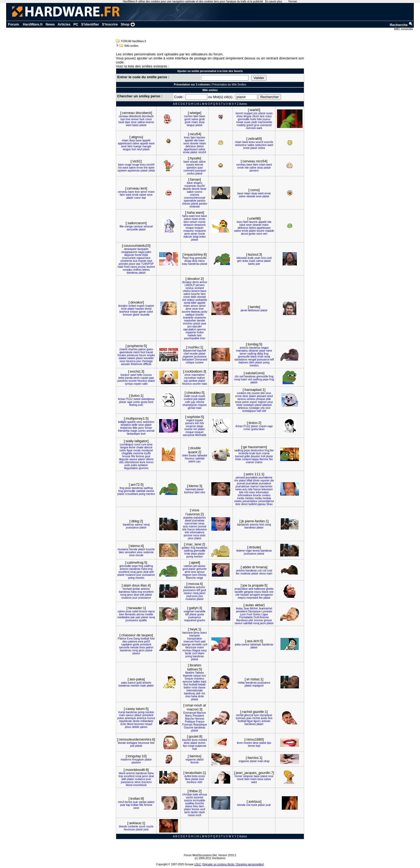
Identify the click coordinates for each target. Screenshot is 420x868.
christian (187, 794)
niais (204, 384)
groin (188, 122)
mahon (201, 378)
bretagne (132, 743)
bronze (143, 611)
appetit (147, 140)
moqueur (189, 231)
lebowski (242, 258)
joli (195, 566)
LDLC (198, 864)
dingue (247, 116)
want (129, 125)
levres (150, 462)
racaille (239, 592)
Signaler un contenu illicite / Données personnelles (233, 864)
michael (127, 589)
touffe (147, 453)
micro (201, 261)
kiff (272, 360)
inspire (140, 306)
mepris (242, 598)
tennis (256, 551)
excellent (124, 572)
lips (185, 746)
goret (188, 119)
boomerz (139, 724)
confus (191, 174)
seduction (261, 145)
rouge (128, 165)
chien (185, 456)
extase (134, 312)
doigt (196, 237)
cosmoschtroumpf (195, 198)
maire (200, 647)
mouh (194, 396)
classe (202, 687)
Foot (249, 614)
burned (239, 456)
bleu (196, 806)
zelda (152, 171)
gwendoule (126, 352)
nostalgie (248, 405)
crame (266, 453)
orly (249, 393)
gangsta (249, 592)
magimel (189, 611)
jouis (195, 596)
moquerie (200, 231)
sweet (137, 399)
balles (197, 682)
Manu (189, 716)
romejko (127, 270)
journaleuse (243, 486)
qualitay (190, 803)
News (50, 24)
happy (255, 459)
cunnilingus (127, 444)
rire (195, 429)
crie (248, 805)
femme (140, 456)
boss (142, 647)
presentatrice (266, 501)
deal (146, 572)
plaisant (261, 396)
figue (130, 450)
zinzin (256, 116)
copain (144, 378)
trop (150, 569)
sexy (139, 422)
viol (184, 300)
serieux (242, 399)
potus (120, 718)
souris (150, 826)
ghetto (270, 589)
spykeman (134, 171)
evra (140, 642)
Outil (256, 617)
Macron (201, 713)
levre (143, 462)
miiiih (187, 396)
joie (255, 113)
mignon (202, 405)
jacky (204, 312)
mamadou (242, 351)
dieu (125, 642)
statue (189, 806)
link (146, 168)
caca (196, 535)
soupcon (191, 426)
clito (122, 462)
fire (271, 459)
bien (186, 222)
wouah (194, 162)
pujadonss (200, 518)
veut (150, 261)
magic (134, 431)
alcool (244, 234)
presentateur (250, 501)
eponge (186, 644)
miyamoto (190, 186)
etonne (199, 165)
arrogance (267, 595)
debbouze (254, 310)
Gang (137, 639)
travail (149, 352)
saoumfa (124, 647)
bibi (263, 393)
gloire (136, 315)
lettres (146, 270)
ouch (198, 815)
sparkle (131, 422)
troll (263, 456)
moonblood (140, 785)
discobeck (148, 116)
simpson (188, 225)
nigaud (141, 258)
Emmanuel (190, 713)
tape (128, 122)
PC (76, 24)
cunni (137, 444)
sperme (201, 329)
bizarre (196, 291)
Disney (202, 575)
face (148, 258)
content (188, 399)
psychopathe (192, 338)
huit (134, 149)
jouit (189, 596)
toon (195, 575)
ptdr (251, 620)
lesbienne (126, 428)
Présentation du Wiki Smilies (229, 85)
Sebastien (188, 360)
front (127, 267)
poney (142, 431)
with (152, 572)
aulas (264, 718)
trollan (135, 805)
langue (191, 125)
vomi (259, 234)
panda (129, 378)
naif (259, 411)
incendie (243, 453)
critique (190, 362)
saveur (133, 459)
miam (195, 122)
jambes (193, 381)
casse (191, 815)
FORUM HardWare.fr (134, 41)
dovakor (123, 306)
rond (194, 687)
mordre (203, 740)
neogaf (252, 360)
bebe (121, 378)
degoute (129, 255)
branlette (188, 318)
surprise (199, 797)
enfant (132, 306)
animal (150, 431)
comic (137, 402)
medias (249, 498)
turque (197, 676)
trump (122, 712)
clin (237, 376)
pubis (134, 465)
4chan (121, 399)
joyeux (267, 119)
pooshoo (123, 381)
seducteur (241, 145)
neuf (139, 149)
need (270, 396)
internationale (195, 690)
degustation (131, 468)
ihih (197, 423)
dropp (188, 261)
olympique (266, 715)
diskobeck (135, 116)
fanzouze (191, 647)
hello (139, 375)
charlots (133, 349)
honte (202, 234)
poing (266, 362)
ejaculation (190, 329)
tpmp (196, 633)
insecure (189, 642)
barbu (252, 264)
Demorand (201, 360)
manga (129, 226)
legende (188, 676)
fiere (188, 779)
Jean (246, 608)
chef (186, 354)
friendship (124, 431)
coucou (147, 375)
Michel (254, 608)
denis (195, 282)
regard (190, 420)
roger (249, 551)
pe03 (147, 642)
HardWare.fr (33, 24)
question (192, 168)
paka (238, 644)
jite (272, 481)
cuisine (199, 362)
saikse (141, 122)
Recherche (401, 25)
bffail (249, 481)
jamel (244, 310)
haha (185, 216)
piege (200, 426)
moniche (138, 453)
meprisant (252, 598)
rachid (240, 715)
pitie (268, 399)
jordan (136, 589)
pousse (188, 535)
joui (190, 326)
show (239, 116)
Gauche (189, 728)
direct (244, 504)
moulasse (147, 450)
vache (189, 797)
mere (269, 351)
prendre (123, 264)
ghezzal (249, 715)
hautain (140, 309)
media (241, 498)
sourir (142, 826)
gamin (142, 312)
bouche (196, 294)
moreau (187, 650)
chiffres (137, 270)
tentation (126, 425)
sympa (129, 384)
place (132, 264)
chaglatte (127, 453)
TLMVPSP (147, 264)
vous (122, 361)
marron (255, 486)
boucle (257, 495)
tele (250, 489)
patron (142, 349)
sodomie (148, 552)
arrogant (255, 595)
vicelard (199, 288)
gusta (144, 402)
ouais (269, 113)
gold (139, 683)
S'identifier (90, 24)
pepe (262, 351)
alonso (140, 614)
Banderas (242, 620)
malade (270, 231)
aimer (144, 192)
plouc (128, 727)
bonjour (125, 375)
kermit (239, 113)
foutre (200, 332)
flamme (264, 459)
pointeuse (132, 355)
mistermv (126, 760)
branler (200, 315)
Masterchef (190, 351)
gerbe (252, 234)
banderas (132, 273)
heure (143, 355)
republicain (126, 721)
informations (245, 495)
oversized (266, 125)
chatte (140, 447)
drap (267, 761)
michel (256, 718)
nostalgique (249, 411)
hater (244, 379)
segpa (265, 348)
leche (132, 447)
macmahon (198, 375)
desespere (130, 249)
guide (136, 644)
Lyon (243, 614)
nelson (193, 222)
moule (137, 450)
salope (143, 802)
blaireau (196, 312)
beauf (149, 724)
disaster (255, 456)
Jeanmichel (265, 608)
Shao (270, 504)
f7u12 (129, 399)
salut (133, 375)
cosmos (194, 195)
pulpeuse (201, 746)
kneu (187, 137)
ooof (203, 809)
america (141, 718)
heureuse (144, 743)
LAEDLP (190, 285)
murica (151, 718)
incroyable (199, 800)
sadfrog (252, 354)
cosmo (198, 192)
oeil (242, 376)
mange (138, 146)
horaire (122, 355)
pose (129, 611)
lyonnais (241, 718)
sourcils (269, 142)
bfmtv (256, 481)
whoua (203, 794)
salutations (241, 360)
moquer (199, 228)
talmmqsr (256, 644)
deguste (124, 459)
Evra (130, 639)
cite (237, 595)
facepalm (143, 249)
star (138, 264)
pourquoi (200, 171)
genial (191, 408)
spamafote (190, 201)
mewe (240, 122)
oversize (251, 128)
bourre (261, 231)
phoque (261, 399)
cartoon (188, 566)
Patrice (122, 639)
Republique (200, 725)
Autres (243, 104)
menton (254, 365)
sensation (131, 552)
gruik (202, 119)
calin (145, 384)
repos (151, 611)
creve (187, 297)
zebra (261, 148)
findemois (137, 364)
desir (245, 396)
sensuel (148, 226)
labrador (202, 456)
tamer (243, 354)
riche (124, 309)
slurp (202, 122)
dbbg (260, 354)
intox (252, 492)
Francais (187, 725)
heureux (131, 361)
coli (260, 571)
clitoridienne (132, 462)
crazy (269, 116)
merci (136, 352)
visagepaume (129, 252)
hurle (253, 119)
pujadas (188, 518)
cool (269, 258)
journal (241, 483)
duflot (188, 776)
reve (271, 776)
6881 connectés (404, 29)
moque (190, 228)
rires (188, 696)
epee (151, 168)
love (128, 119)
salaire (122, 358)
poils (127, 465)
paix (151, 378)
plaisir (143, 125)
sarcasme (189, 435)
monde (142, 261)
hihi (202, 423)
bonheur (124, 312)
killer (194, 303)
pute (123, 805)
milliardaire (147, 721)
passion (136, 762)
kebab (202, 685)
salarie (131, 358)
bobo (195, 776)
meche (200, 402)
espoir (253, 402)
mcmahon (190, 378)
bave (121, 122)
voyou (258, 592)
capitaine (127, 644)
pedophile (201, 300)
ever (140, 405)
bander (201, 321)
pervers (254, 171)
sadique (190, 315)
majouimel (190, 620)
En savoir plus (274, 1)
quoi (200, 168)
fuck (142, 119)
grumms (144, 468)
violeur (191, 300)
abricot (148, 447)
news (238, 489)
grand (250, 125)
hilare (201, 653)
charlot (123, 349)
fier (272, 450)
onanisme (200, 318)
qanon (144, 727)
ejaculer (197, 326)
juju (186, 381)
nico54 (202, 152)
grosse (268, 620)
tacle (187, 812)
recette (194, 354)
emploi (151, 355)
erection (188, 324)
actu (245, 489)
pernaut (240, 478)
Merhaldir (201, 435)
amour (135, 119)
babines (243, 362)
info (246, 492)
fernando (130, 614)
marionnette (265, 122)
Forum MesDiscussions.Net (200, 855)
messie (134, 647)
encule (139, 555)
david (188, 521)
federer (241, 551)
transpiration (195, 639)
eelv (200, 782)
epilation (143, 465)
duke (245, 261)
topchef (202, 351)
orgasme (191, 332)
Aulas (239, 608)
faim (196, 116)
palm (148, 252)
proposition (241, 589)
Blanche (191, 578)
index (202, 237)
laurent (151, 267)
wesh (136, 378)
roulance (130, 575)
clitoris (150, 459)
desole (187, 189)
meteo (238, 501)
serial (187, 303)
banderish (243, 525)
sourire (186, 312)
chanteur (199, 679)
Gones (257, 614)
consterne (126, 261)
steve (138, 782)
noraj (267, 357)
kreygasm (138, 760)
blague (196, 650)
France (200, 722)
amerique (130, 718)
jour (139, 361)
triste (145, 255)
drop (195, 261)
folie (259, 119)
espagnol (258, 686)
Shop (128, 24)
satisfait (200, 458)
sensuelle (132, 229)
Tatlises (199, 673)
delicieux (191, 146)
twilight (122, 422)
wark (259, 128)
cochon (188, 116)
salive (195, 119)
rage (130, 402)
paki (203, 642)
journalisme (266, 478)
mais (199, 408)
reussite (145, 315)
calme (260, 261)
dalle (193, 297)
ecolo (202, 776)
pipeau (262, 504)
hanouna (188, 633)
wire (251, 589)
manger (147, 146)
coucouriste (129, 258)
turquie (189, 679)
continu (266, 495)
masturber (190, 321)
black (253, 357)
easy (185, 264)
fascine (201, 137)
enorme (258, 620)
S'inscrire (110, 24)
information (262, 492)
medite (149, 614)
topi (123, 119)
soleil (150, 312)
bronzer (127, 315)
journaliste (252, 478)
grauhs (201, 620)
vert (265, 234)
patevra (133, 642)
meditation (124, 617)
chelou (187, 291)
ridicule (188, 237)
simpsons (200, 225)
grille (247, 456)
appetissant (125, 143)
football (145, 639)
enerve (150, 122)
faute (203, 189)
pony (141, 428)
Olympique (254, 611)
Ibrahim (190, 673)
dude (251, 258)
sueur (203, 633)
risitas (241, 683)
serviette (197, 644)
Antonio (264, 617)
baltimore (260, 589)
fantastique (133, 434)
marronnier (266, 486)
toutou (193, 456)
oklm (252, 362)
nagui (141, 252)
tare (262, 116)
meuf (121, 802)
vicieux (190, 288)
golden (186, 548)
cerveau (123, 116)
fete (152, 743)
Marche (189, 719)
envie (186, 152)
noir (271, 592)
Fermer (293, 1)
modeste (245, 574)
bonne (129, 802)
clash (202, 812)
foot (143, 352)
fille (122, 226)
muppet (248, 113)
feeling (133, 405)
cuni (144, 444)
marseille (200, 611)
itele (238, 504)
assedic (126, 364)
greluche (201, 569)
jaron (140, 572)
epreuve (187, 682)
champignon (190, 405)
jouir (204, 324)
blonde (133, 549)
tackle (194, 812)
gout (147, 456)
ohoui (262, 574)
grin (239, 261)
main (120, 267)
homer (239, 776)
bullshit (253, 504)
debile (136, 727)
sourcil (259, 142)
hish (262, 525)
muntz (202, 222)
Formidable (246, 617)
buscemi (146, 782)
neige (200, 578)
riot (120, 168)
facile (188, 653)
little (135, 428)
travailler (149, 358)
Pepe (186, 258)
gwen (150, 349)
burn (259, 453)
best (151, 402)
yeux (270, 402)
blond (148, 309)
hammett (191, 489)
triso (203, 338)
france (257, 489)
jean (249, 718)
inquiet (199, 420)
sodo (202, 535)
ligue (250, 721)
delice (200, 146)
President (198, 716)
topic (204, 682)
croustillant (131, 494)
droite (136, 721)
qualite (143, 620)
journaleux (265, 483)
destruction (257, 450)
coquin (263, 426)
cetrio (123, 450)
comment (189, 171)
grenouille (243, 119)
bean (262, 429)
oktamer (254, 351)
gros (257, 125)
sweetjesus (148, 399)
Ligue (265, 614)
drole (201, 696)
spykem (122, 171)
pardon (201, 201)
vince (188, 375)
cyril (205, 644)
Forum (13, 24)
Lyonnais (267, 611)
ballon (187, 687)
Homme (199, 719)
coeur (149, 119)
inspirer (150, 306)
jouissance (200, 357)
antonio (244, 348)
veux (268, 393)
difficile (147, 364)
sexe (134, 122)
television (267, 489)
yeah (254, 122)
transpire (195, 636)
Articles (64, 24)
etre (203, 492)
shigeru (198, 183)
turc (204, 676)
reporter (265, 481)
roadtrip (241, 125)
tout (135, 261)
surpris (190, 165)
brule (252, 453)
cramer (250, 462)
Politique (190, 722)
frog (192, 258)
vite (196, 140)
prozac (142, 267)
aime (187, 234)
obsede (194, 143)
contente (133, 826)
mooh (202, 396)
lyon (257, 715)
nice (263, 258)
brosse (126, 456)
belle (135, 425)
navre (134, 267)
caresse (138, 226)
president (242, 611)
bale (196, 794)
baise (136, 125)
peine (245, 402)
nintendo (194, 207)
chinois (186, 204)
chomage (147, 361)
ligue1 (257, 721)
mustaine (123, 549)
